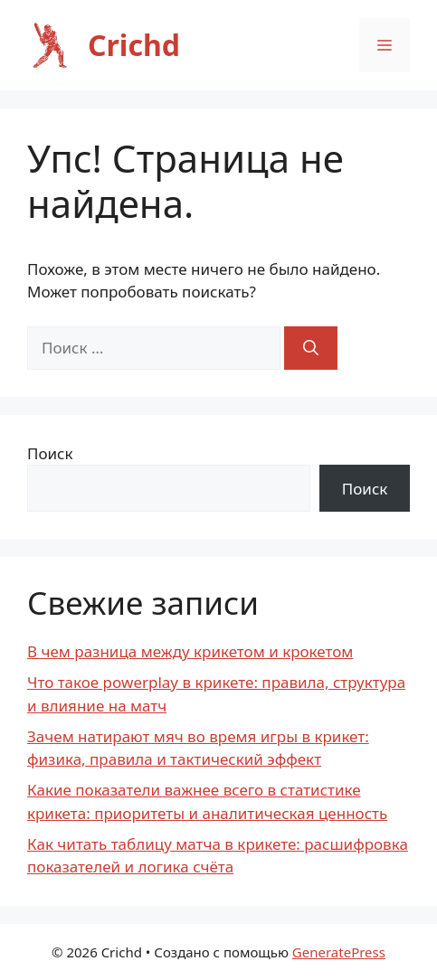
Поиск (50, 453)
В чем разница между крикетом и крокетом (190, 651)
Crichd (134, 45)
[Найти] (311, 348)
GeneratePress (339, 952)
